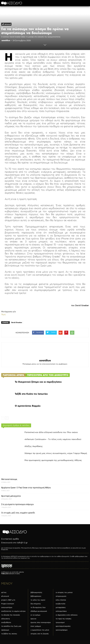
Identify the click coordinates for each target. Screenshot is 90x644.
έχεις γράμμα (36, 626)
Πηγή (3, 315)
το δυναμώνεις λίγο (38, 608)
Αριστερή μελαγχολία (11, 496)
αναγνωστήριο (7, 608)
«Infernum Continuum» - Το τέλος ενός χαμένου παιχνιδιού (53, 439)
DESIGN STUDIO (11, 574)
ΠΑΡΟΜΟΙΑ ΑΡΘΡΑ (13, 375)
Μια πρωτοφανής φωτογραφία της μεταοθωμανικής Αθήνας (53, 460)
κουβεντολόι (60, 604)
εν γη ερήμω (35, 615)
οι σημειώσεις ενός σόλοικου (67, 615)
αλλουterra (5, 619)
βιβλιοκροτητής (36, 593)
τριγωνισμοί (60, 623)
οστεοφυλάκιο (61, 611)
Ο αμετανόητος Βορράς (28, 406)
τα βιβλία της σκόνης (9, 634)
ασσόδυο (6, 40)
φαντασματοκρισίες (63, 626)
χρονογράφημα (62, 630)
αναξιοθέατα (6, 623)
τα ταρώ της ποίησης (64, 619)
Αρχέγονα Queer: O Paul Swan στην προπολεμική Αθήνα (26, 488)
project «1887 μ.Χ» (8, 600)
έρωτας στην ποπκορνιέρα (41, 623)
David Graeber (17, 322)
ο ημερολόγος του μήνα (40, 630)
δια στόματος (36, 604)
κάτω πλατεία (61, 600)
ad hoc (4, 593)
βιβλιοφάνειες (36, 596)
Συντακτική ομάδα (10, 539)
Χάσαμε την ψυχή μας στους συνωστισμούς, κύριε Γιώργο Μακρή (56, 453)
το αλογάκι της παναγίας (11, 615)
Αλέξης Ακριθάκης (34, 446)
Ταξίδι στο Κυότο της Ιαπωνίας (31, 394)
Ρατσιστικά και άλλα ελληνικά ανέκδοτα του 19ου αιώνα (51, 432)
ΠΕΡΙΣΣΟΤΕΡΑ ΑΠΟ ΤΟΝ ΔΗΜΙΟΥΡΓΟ (48, 375)
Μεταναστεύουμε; (9, 479)
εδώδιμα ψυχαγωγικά (39, 611)
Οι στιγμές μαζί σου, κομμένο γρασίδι (18, 513)
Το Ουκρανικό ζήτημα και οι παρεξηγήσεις (38, 382)
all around (6, 24)
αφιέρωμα (5, 630)
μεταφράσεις (61, 608)
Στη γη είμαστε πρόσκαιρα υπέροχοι (18, 504)
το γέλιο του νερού (38, 600)
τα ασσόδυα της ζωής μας (11, 626)
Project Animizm (8, 604)
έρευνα (33, 619)
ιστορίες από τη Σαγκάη (40, 634)
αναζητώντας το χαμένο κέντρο (13, 611)
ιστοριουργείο (61, 596)
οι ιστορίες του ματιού (64, 593)
